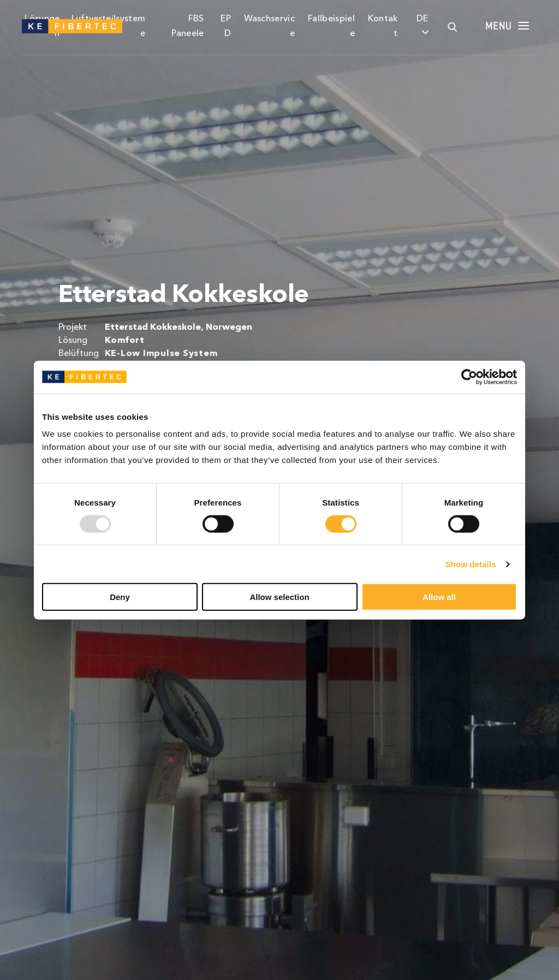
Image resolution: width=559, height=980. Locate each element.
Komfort (125, 341)
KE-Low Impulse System (161, 354)
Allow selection (279, 597)
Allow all (439, 597)
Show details (471, 564)
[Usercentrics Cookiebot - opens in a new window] (469, 377)
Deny (120, 597)
